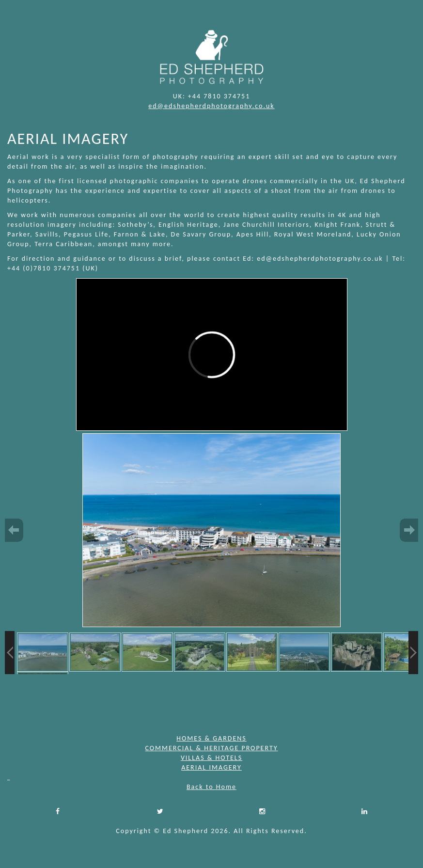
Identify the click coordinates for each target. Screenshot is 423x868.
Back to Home (211, 787)
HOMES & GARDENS (211, 738)
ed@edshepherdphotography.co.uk (211, 106)
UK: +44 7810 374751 (212, 96)
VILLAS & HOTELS (211, 758)
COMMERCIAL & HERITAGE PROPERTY (211, 748)
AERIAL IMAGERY (211, 767)
